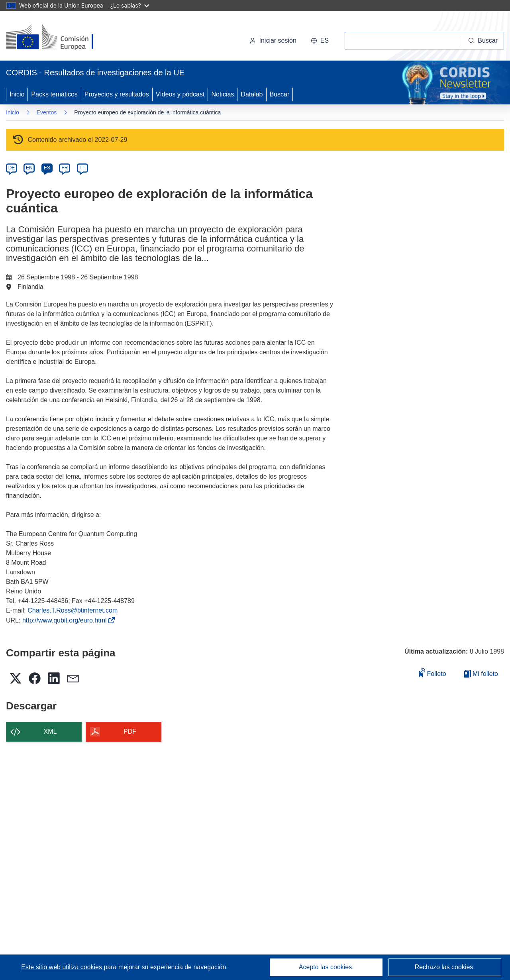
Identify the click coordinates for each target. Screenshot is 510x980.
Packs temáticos (54, 94)
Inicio (17, 94)
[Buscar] (483, 41)
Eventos (47, 112)
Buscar (280, 94)
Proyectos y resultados (117, 94)
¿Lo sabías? (130, 5)
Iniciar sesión (273, 40)
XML (50, 732)
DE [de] (12, 168)
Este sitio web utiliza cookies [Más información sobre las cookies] (62, 967)
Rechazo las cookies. (445, 967)
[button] (320, 41)
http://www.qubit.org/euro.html (66, 620)
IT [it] (82, 168)
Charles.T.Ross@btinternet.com (73, 610)
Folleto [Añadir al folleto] (432, 673)
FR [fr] (65, 168)
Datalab (252, 94)
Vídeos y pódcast (180, 94)
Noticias (223, 94)
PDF (130, 732)
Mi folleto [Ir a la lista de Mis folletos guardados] (481, 674)
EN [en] (29, 168)
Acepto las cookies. (326, 967)
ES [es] (47, 168)
